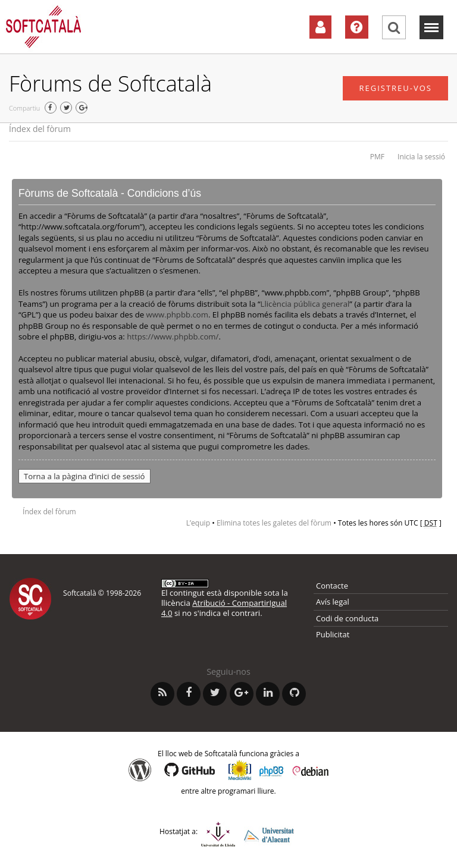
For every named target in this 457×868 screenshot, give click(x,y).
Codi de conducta (347, 618)
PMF (377, 157)
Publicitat (333, 634)
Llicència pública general (305, 304)
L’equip (198, 523)
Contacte (332, 586)
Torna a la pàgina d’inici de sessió (84, 476)
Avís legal (333, 602)
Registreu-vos (395, 88)
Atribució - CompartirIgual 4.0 (224, 608)
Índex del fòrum (40, 129)
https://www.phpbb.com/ (173, 336)
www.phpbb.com (177, 315)
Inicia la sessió (421, 157)
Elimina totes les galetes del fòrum (274, 523)
